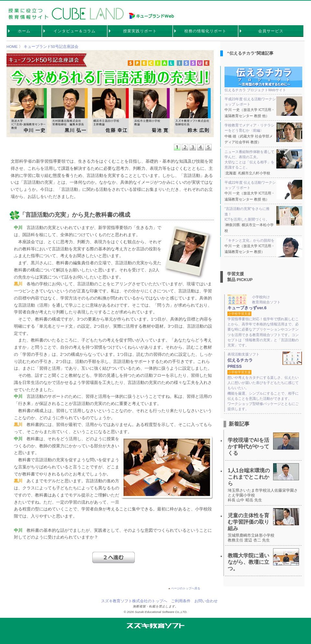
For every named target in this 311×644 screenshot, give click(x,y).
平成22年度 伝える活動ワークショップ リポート (263, 185)
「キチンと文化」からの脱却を (263, 240)
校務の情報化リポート (205, 31)
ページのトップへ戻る (186, 588)
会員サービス (271, 31)
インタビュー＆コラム (75, 31)
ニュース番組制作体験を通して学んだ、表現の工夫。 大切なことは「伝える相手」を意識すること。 (263, 159)
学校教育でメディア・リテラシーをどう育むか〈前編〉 (263, 128)
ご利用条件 (181, 601)
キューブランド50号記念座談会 (51, 47)
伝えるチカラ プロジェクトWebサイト (263, 79)
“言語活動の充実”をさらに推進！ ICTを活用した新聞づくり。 (263, 214)
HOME (12, 47)
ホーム (24, 31)
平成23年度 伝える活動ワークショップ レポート (263, 102)
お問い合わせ (206, 601)
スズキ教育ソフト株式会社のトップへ (134, 601)
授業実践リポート (140, 31)
